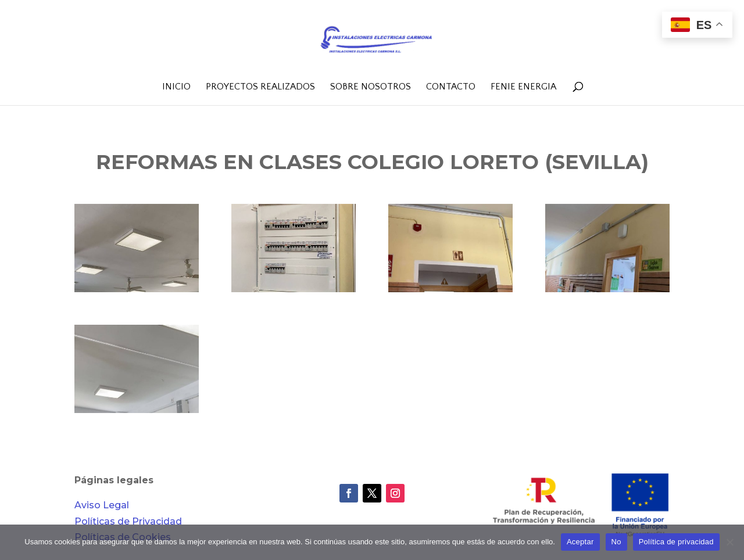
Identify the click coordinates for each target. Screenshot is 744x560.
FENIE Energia (523, 87)
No (616, 542)
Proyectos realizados (260, 87)
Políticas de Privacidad (128, 521)
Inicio (176, 87)
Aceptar (580, 542)
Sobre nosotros (371, 87)
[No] (729, 542)
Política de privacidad (676, 542)
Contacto (451, 87)
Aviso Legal (102, 505)
